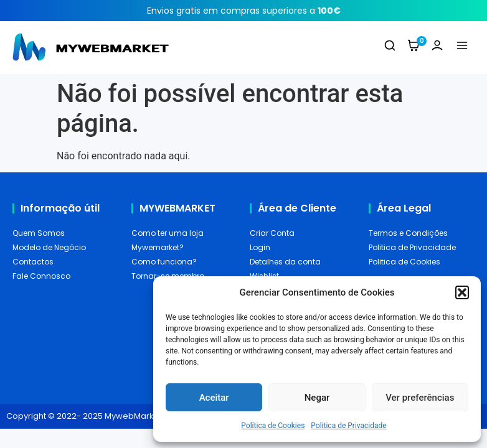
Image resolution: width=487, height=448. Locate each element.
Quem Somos (39, 233)
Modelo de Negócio (49, 247)
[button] (462, 292)
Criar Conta (272, 233)
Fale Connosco (41, 276)
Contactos (33, 262)
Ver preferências (420, 398)
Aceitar (214, 398)
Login (260, 247)
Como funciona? (164, 262)
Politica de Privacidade (348, 426)
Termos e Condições (408, 233)
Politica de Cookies (404, 262)
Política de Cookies (273, 426)
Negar (317, 398)
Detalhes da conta (285, 262)
